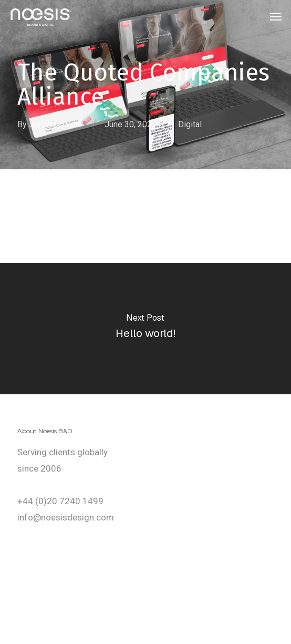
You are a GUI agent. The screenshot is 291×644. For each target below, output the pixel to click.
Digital (190, 124)
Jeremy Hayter (56, 124)
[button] (276, 17)
